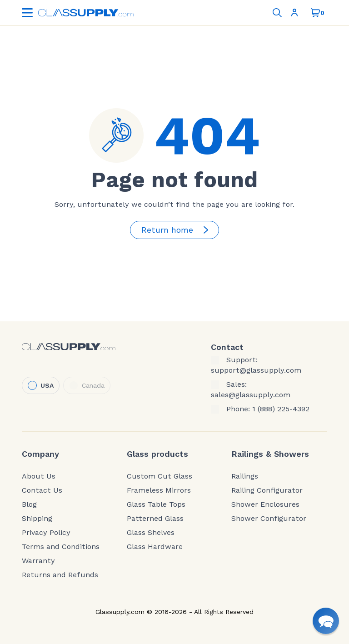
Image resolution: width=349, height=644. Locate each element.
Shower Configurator (269, 519)
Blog (29, 504)
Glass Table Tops (156, 504)
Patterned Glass (155, 519)
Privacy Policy (46, 533)
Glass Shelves (151, 533)
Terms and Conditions (61, 547)
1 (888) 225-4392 (281, 409)
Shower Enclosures (265, 504)
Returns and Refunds (60, 575)
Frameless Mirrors (159, 490)
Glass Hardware (155, 547)
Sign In (294, 13)
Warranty (38, 561)
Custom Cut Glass (160, 476)
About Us (39, 476)
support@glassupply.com (256, 370)
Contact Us (42, 490)
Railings (245, 476)
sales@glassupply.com (251, 395)
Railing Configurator (267, 490)
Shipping (37, 519)
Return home (176, 230)
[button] (326, 621)
